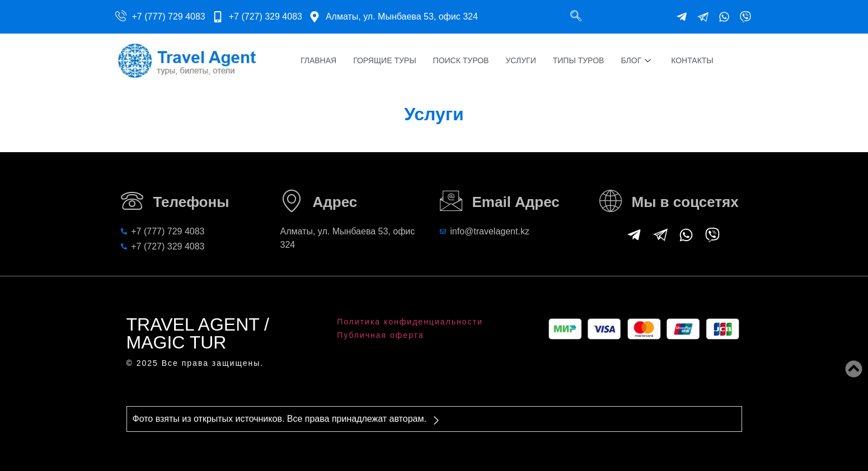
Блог (636, 61)
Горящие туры (384, 60)
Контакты (692, 60)
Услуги (520, 60)
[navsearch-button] (576, 17)
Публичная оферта (381, 335)
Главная (318, 60)
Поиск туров (461, 60)
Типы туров (579, 60)
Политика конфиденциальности (410, 322)
